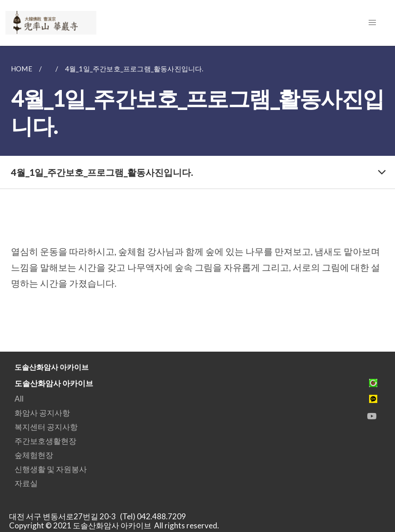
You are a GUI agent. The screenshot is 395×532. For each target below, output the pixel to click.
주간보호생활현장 (45, 441)
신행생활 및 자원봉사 (51, 469)
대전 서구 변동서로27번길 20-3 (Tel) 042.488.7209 (100, 516)
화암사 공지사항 (42, 413)
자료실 (26, 483)
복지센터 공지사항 (46, 427)
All (19, 399)
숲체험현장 (34, 455)
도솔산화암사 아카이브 (54, 383)
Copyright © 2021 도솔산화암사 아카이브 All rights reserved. (114, 525)
